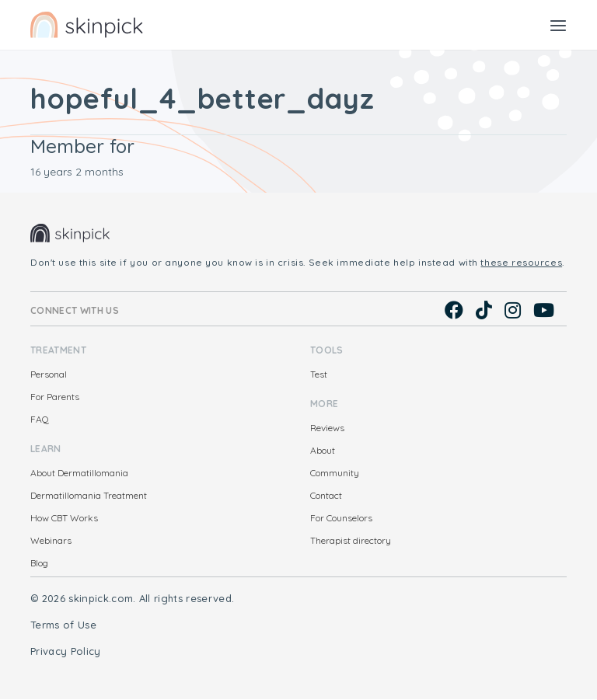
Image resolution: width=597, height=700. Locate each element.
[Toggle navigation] (558, 25)
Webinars (51, 540)
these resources (521, 262)
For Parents (55, 397)
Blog (39, 563)
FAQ (40, 419)
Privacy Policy (66, 651)
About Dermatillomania (79, 473)
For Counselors (341, 518)
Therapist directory (351, 540)
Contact (326, 495)
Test (319, 374)
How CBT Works (64, 518)
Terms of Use (63, 625)
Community (335, 473)
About (323, 450)
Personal (49, 374)
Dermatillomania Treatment (89, 495)
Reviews (327, 428)
